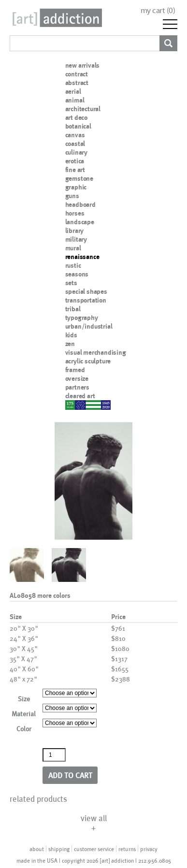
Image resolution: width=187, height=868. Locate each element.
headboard (80, 204)
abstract (77, 83)
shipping (59, 849)
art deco (76, 117)
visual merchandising (96, 352)
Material (24, 714)
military (76, 239)
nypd (72, 405)
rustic (73, 265)
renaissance (82, 257)
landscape (80, 222)
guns (72, 196)
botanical (78, 126)
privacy (149, 849)
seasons (77, 274)
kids (71, 335)
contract (77, 74)
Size (24, 699)
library (75, 231)
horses (75, 213)
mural (73, 248)
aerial (73, 91)
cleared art (80, 396)
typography (82, 318)
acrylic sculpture (88, 361)
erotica (75, 161)
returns (127, 849)
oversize (77, 378)
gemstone (79, 178)
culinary (76, 152)
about (37, 849)
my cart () (158, 10)
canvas (75, 135)
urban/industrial (89, 326)
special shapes (86, 291)
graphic (76, 187)
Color (24, 729)
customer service (94, 849)
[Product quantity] (54, 755)
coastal (75, 144)
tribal (73, 309)
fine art (75, 170)
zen (70, 344)
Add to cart (70, 775)
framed (75, 370)
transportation (86, 300)
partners (77, 387)
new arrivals (83, 65)
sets (71, 283)
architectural (83, 109)
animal (75, 100)
